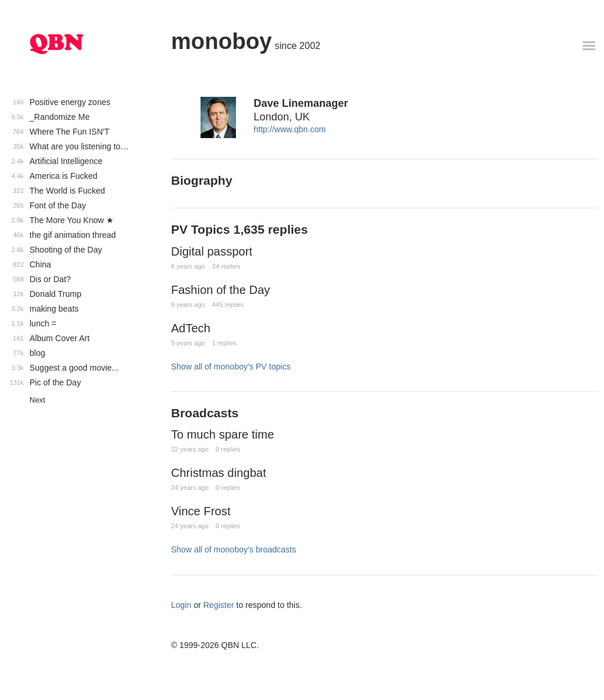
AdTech (191, 328)
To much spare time (223, 434)
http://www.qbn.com (290, 129)
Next (37, 400)
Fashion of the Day (221, 290)
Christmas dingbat (219, 473)
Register (219, 605)
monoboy (221, 41)
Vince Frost (201, 511)
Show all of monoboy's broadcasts (234, 549)
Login (181, 605)
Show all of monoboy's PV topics (231, 367)
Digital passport (212, 251)
